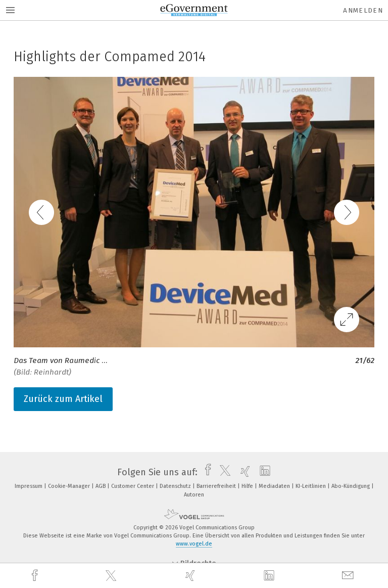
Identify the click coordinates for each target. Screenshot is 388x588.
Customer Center (133, 486)
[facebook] (36, 576)
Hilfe (248, 486)
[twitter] (112, 576)
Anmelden (363, 10)
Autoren (194, 495)
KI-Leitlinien (311, 486)
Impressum (29, 486)
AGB (101, 486)
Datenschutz (176, 486)
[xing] (191, 576)
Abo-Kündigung (351, 486)
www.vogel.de (194, 544)
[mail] (349, 576)
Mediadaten (275, 486)
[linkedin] (270, 576)
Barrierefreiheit (217, 486)
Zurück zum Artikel (63, 399)
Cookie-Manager (70, 486)
